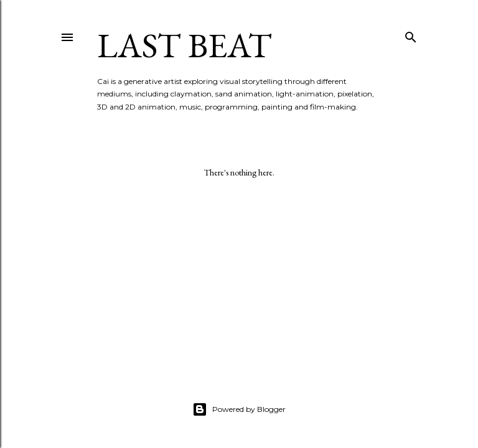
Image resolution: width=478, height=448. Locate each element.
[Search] (411, 35)
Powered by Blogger (239, 409)
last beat (185, 45)
